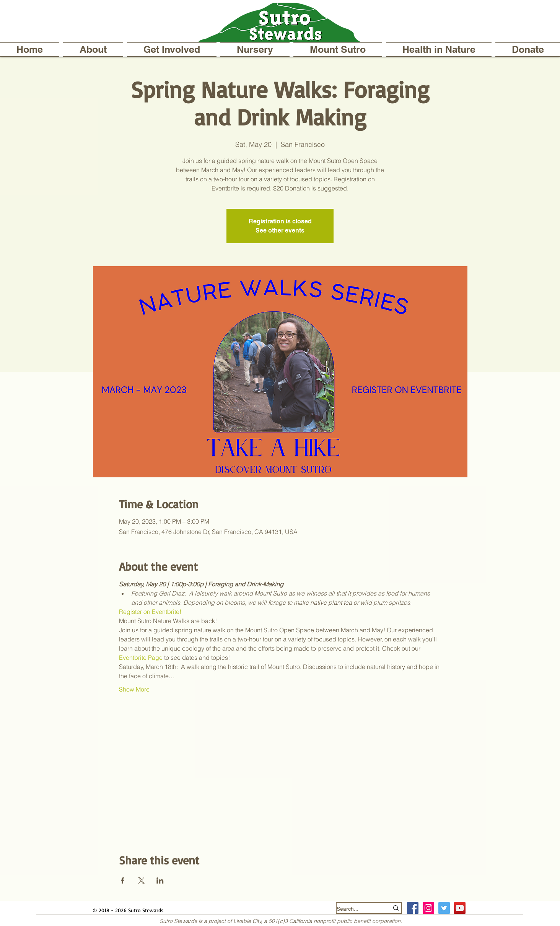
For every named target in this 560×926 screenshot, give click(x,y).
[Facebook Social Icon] (413, 908)
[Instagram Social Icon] (428, 908)
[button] (93, 50)
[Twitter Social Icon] (444, 908)
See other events (280, 230)
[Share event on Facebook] (123, 880)
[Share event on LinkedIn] (160, 880)
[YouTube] (460, 908)
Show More (134, 689)
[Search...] (357, 909)
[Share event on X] (141, 880)
